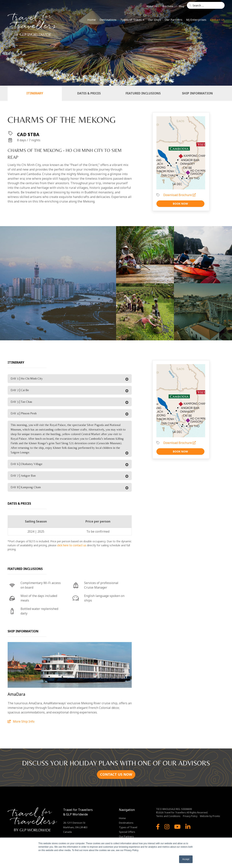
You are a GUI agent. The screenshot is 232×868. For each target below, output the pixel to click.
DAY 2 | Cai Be (20, 390)
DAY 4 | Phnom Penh (24, 413)
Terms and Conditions (168, 816)
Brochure (168, 6)
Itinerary (35, 93)
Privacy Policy (190, 816)
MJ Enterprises (196, 20)
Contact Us (217, 20)
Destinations (108, 20)
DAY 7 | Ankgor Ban (23, 476)
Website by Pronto (210, 816)
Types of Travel (132, 20)
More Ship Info (21, 721)
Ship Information (197, 93)
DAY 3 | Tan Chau (21, 402)
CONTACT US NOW (116, 774)
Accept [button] (186, 859)
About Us (152, 6)
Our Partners (174, 20)
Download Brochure (179, 195)
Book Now (180, 204)
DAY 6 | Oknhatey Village (27, 464)
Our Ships (155, 20)
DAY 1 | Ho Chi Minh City (27, 379)
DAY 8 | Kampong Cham (26, 487)
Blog (181, 6)
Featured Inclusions (143, 93)
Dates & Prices (89, 93)
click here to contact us (72, 545)
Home (92, 20)
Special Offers (127, 832)
